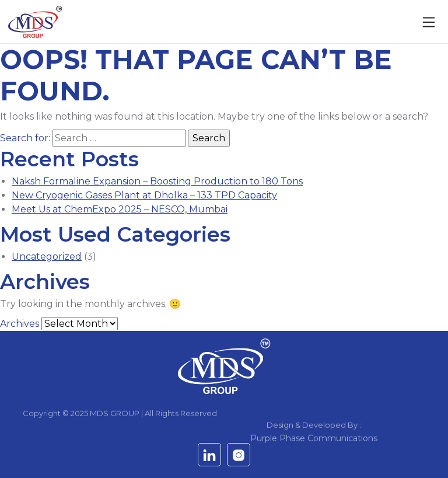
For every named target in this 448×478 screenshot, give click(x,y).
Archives (20, 324)
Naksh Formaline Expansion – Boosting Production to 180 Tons (157, 181)
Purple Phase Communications (314, 444)
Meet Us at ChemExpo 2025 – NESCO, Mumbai (120, 209)
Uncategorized (47, 257)
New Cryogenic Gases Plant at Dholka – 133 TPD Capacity (144, 195)
